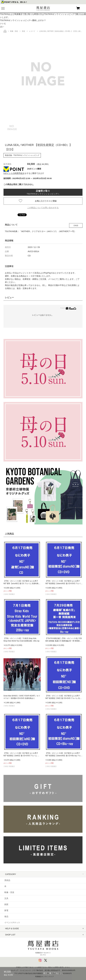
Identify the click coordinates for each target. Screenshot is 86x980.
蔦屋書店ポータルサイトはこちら (43, 947)
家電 (6, 910)
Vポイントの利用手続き (14, 173)
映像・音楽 (9, 892)
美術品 (7, 880)
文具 (6, 898)
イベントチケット (12, 922)
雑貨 (6, 904)
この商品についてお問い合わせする (43, 208)
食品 (6, 916)
